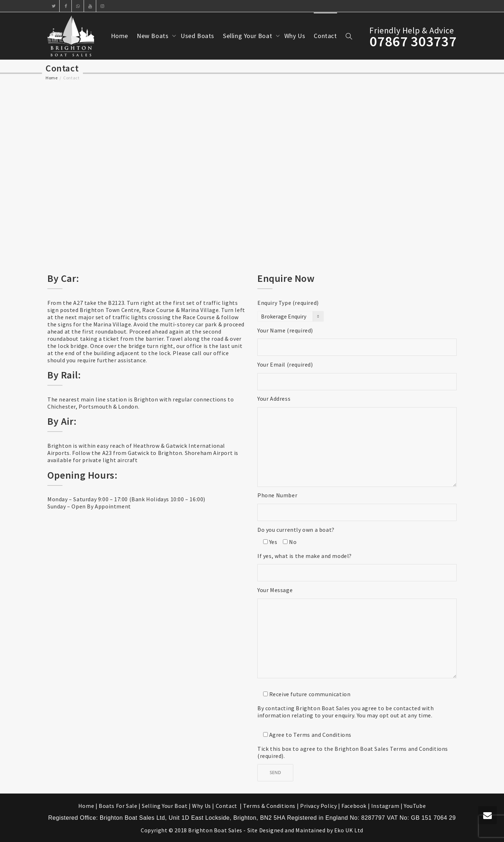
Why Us (295, 36)
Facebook (354, 806)
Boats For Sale (118, 806)
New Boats (153, 36)
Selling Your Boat (248, 36)
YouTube (415, 806)
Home (120, 36)
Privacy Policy (318, 806)
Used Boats (197, 36)
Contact (325, 36)
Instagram (385, 806)
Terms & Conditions (269, 806)
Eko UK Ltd (349, 830)
